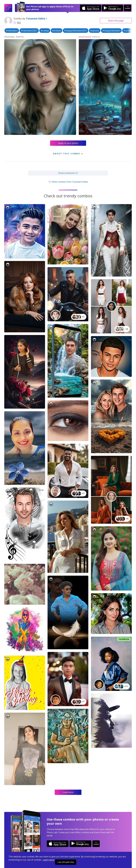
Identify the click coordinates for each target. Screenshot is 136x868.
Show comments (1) (68, 173)
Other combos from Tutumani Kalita (68, 182)
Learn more (49, 860)
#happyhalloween (111, 31)
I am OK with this (66, 862)
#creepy (45, 31)
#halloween (12, 31)
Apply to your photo (68, 143)
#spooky (95, 31)
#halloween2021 (29, 31)
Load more (68, 792)
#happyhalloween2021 (76, 31)
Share (116, 21)
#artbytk (57, 31)
